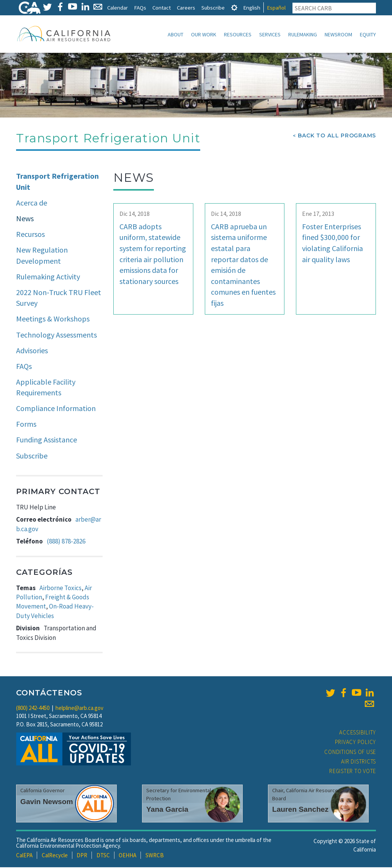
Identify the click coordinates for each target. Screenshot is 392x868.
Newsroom (338, 34)
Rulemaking (303, 34)
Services (270, 34)
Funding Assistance (47, 440)
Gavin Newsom (47, 802)
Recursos (30, 235)
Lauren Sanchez (300, 810)
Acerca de (32, 203)
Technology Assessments (56, 335)
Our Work (204, 34)
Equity (368, 34)
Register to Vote (353, 772)
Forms (26, 425)
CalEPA (24, 856)
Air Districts (359, 762)
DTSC (103, 856)
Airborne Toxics (60, 589)
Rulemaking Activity (48, 277)
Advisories (32, 351)
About (176, 34)
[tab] (234, 7)
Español (276, 7)
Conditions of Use (350, 753)
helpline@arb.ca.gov (79, 709)
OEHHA (127, 856)
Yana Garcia (167, 810)
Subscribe (213, 7)
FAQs (140, 7)
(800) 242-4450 (33, 709)
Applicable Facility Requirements (46, 388)
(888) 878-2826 (66, 542)
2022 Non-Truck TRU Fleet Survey (59, 299)
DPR (82, 856)
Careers (186, 7)
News (25, 219)
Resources (238, 34)
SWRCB (155, 856)
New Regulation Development (42, 256)
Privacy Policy (356, 743)
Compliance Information (56, 409)
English (252, 7)
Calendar (118, 7)
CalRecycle (55, 856)
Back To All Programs (337, 136)
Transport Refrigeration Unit (57, 182)
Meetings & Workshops (53, 319)
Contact (162, 7)
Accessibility (358, 733)
